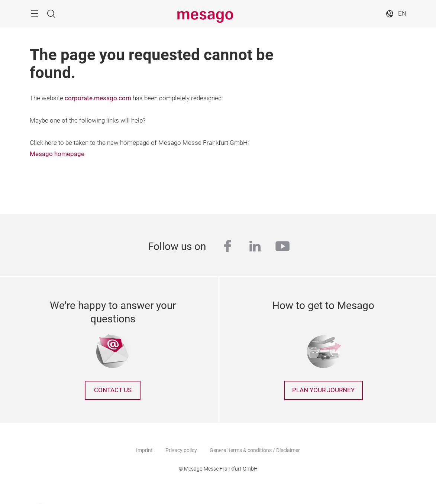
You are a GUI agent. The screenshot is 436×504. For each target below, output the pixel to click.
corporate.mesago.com (98, 98)
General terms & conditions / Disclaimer (255, 450)
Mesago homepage (57, 154)
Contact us (113, 390)
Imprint (144, 450)
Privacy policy (181, 450)
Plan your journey (323, 390)
